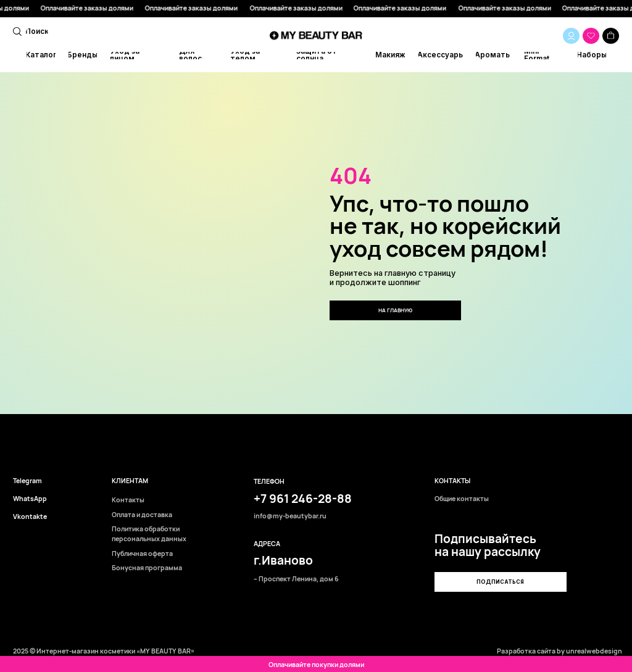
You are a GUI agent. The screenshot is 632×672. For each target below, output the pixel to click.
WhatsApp (30, 499)
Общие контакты (462, 499)
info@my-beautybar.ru (290, 516)
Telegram (27, 481)
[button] (500, 582)
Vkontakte (30, 517)
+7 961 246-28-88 (303, 499)
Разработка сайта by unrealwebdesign (559, 651)
